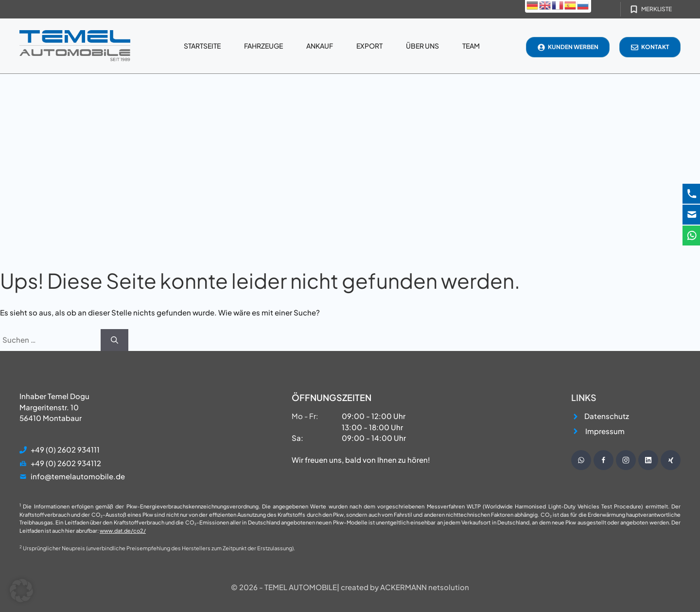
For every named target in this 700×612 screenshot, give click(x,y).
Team (471, 46)
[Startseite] (75, 46)
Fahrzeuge (263, 46)
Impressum (605, 431)
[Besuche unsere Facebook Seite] (604, 460)
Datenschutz (607, 416)
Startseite (202, 46)
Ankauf (320, 46)
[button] (21, 591)
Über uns (422, 46)
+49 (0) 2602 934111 (65, 449)
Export (369, 46)
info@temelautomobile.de (78, 476)
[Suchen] (114, 340)
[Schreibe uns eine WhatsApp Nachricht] (581, 460)
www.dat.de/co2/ (123, 531)
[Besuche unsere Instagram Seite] (626, 460)
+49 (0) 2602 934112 (66, 463)
